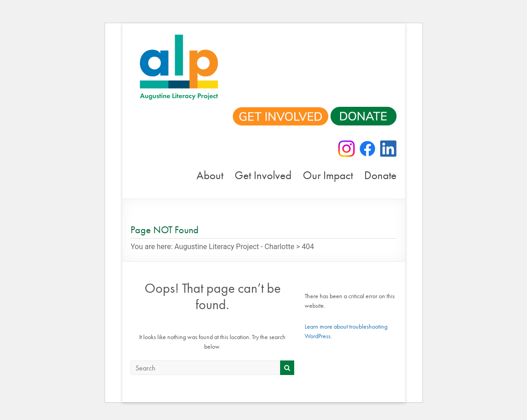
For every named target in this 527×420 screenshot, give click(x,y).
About (210, 175)
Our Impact (328, 175)
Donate (380, 175)
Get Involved (263, 175)
